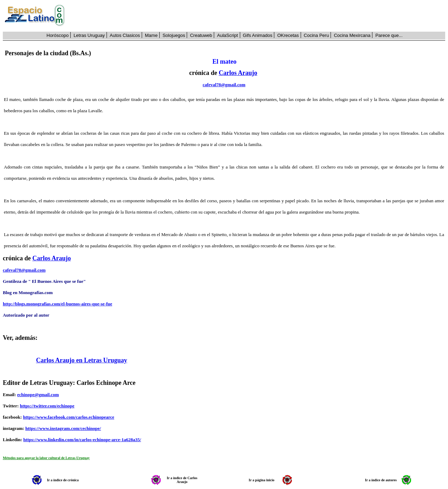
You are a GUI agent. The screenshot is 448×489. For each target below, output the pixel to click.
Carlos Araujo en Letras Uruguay (82, 360)
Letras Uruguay (89, 35)
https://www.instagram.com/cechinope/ (63, 428)
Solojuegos (174, 35)
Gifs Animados (258, 35)
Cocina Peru (316, 35)
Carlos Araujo (238, 73)
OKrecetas (288, 35)
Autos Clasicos (125, 35)
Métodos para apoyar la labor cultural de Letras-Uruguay (46, 458)
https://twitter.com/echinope (47, 406)
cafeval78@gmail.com (224, 85)
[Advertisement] (259, 16)
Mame (151, 35)
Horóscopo (57, 35)
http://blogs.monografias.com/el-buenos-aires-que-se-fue (57, 304)
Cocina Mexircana (352, 35)
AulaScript (227, 35)
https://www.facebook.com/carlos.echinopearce (68, 417)
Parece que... (389, 35)
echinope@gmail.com (38, 395)
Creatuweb (201, 35)
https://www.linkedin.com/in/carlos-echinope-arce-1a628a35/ (82, 440)
